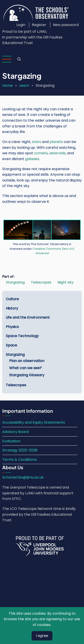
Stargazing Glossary (27, 375)
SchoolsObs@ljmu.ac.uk (23, 477)
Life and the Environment (28, 317)
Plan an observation (27, 361)
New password (66, 25)
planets (56, 142)
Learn (24, 86)
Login (21, 25)
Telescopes (41, 282)
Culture (12, 299)
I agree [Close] (42, 636)
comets (41, 153)
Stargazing (15, 282)
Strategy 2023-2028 (20, 450)
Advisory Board (15, 432)
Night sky (66, 282)
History (12, 308)
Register (39, 25)
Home (8, 86)
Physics (12, 327)
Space (11, 345)
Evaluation (11, 441)
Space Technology (22, 336)
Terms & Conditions (19, 460)
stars (37, 142)
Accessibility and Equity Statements (34, 422)
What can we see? (25, 368)
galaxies (32, 159)
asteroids (57, 153)
